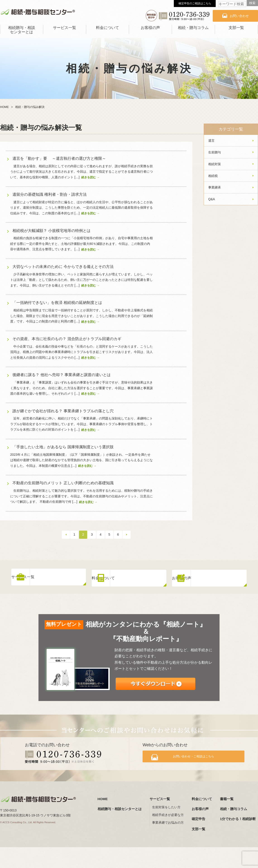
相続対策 (215, 164)
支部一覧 (236, 28)
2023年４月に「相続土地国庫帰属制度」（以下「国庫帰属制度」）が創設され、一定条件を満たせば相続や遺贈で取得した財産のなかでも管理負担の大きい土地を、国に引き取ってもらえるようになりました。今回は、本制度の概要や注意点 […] (81, 460)
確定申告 (198, 817)
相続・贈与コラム (193, 28)
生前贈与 (215, 152)
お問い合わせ (239, 16)
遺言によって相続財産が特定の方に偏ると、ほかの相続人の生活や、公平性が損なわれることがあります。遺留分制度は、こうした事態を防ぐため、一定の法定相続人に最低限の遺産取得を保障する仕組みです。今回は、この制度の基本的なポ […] (81, 208)
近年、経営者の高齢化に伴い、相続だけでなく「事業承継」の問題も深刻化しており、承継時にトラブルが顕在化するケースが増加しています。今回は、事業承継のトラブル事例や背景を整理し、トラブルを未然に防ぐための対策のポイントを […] (81, 424)
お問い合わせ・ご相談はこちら (197, 756)
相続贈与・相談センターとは (22, 30)
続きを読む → (91, 177)
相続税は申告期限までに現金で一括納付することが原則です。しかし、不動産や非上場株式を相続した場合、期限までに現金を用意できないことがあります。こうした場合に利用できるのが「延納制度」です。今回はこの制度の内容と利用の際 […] (81, 316)
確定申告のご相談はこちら (195, 3)
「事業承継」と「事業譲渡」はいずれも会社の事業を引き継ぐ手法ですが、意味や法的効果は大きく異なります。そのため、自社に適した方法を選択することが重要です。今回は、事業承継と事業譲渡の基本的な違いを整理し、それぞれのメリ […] (81, 388)
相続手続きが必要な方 (168, 813)
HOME (103, 797)
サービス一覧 (64, 28)
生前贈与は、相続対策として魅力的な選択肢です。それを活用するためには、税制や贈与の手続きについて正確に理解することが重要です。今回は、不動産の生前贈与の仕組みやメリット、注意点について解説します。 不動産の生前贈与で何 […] (81, 496)
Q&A (212, 199)
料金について (107, 28)
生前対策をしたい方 (166, 806)
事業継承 (215, 187)
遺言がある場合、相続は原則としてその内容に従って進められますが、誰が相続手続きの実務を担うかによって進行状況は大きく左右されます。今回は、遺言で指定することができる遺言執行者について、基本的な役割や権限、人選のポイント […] (81, 172)
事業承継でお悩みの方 (168, 821)
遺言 (211, 141)
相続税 (213, 176)
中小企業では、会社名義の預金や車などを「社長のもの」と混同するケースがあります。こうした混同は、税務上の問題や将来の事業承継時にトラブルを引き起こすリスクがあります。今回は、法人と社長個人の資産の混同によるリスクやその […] (81, 352)
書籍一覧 (227, 797)
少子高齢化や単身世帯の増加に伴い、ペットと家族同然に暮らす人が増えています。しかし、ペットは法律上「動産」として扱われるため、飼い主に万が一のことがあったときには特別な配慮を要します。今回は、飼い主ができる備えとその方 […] (81, 280)
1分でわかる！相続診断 (238, 817)
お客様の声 (150, 28)
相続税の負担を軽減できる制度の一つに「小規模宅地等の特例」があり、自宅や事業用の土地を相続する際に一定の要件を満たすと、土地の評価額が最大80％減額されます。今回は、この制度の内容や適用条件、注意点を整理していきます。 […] (81, 244)
